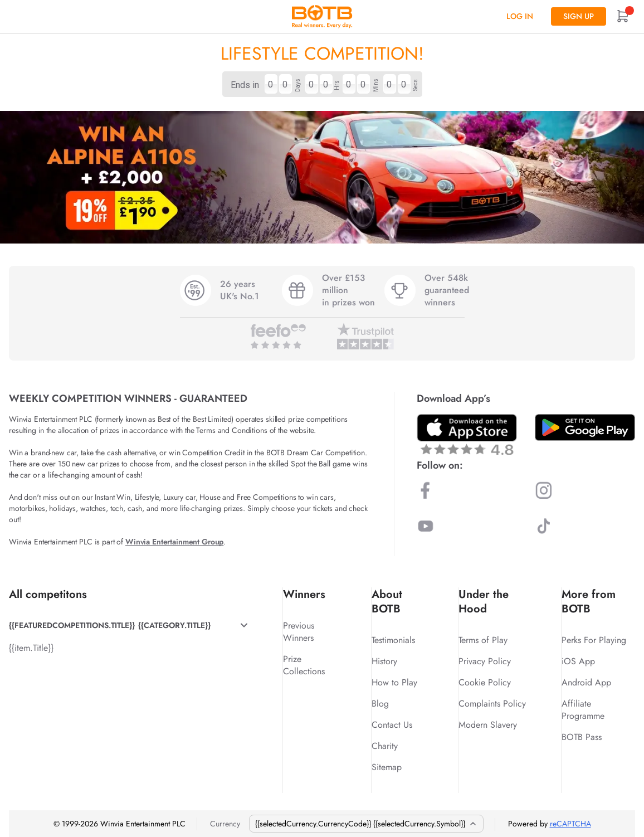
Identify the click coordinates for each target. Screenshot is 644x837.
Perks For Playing (594, 640)
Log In (520, 16)
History (384, 661)
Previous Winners (299, 632)
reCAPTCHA (570, 824)
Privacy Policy (485, 661)
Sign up (579, 16)
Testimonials (393, 640)
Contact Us (392, 725)
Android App (586, 682)
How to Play (394, 682)
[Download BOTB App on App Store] (467, 434)
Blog (380, 704)
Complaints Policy (492, 704)
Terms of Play (483, 640)
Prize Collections (304, 665)
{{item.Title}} (31, 648)
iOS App (578, 661)
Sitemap (387, 767)
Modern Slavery (488, 725)
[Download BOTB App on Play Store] (585, 427)
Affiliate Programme (583, 710)
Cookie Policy (485, 682)
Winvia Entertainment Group (174, 542)
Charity (385, 746)
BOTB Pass (582, 737)
